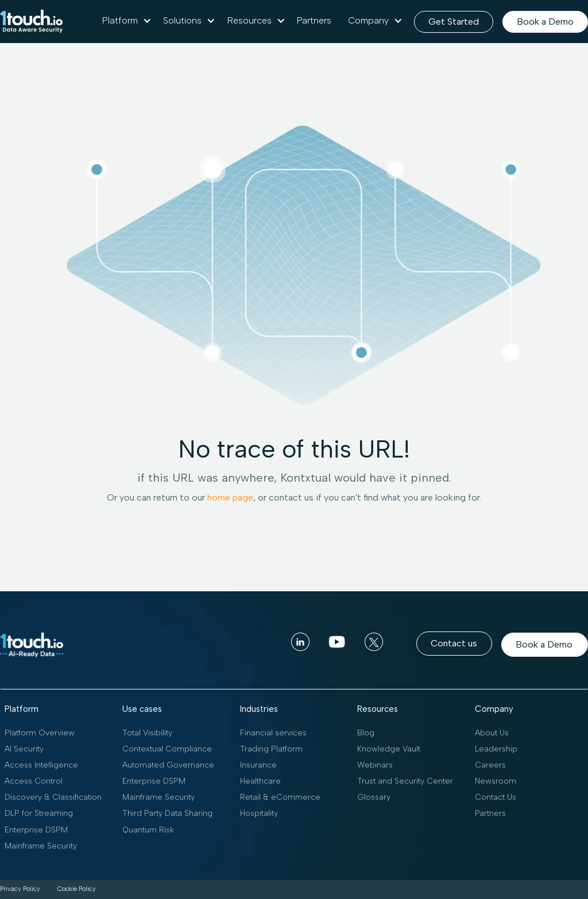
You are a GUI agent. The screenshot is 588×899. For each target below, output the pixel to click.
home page (230, 497)
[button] (127, 21)
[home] (31, 22)
